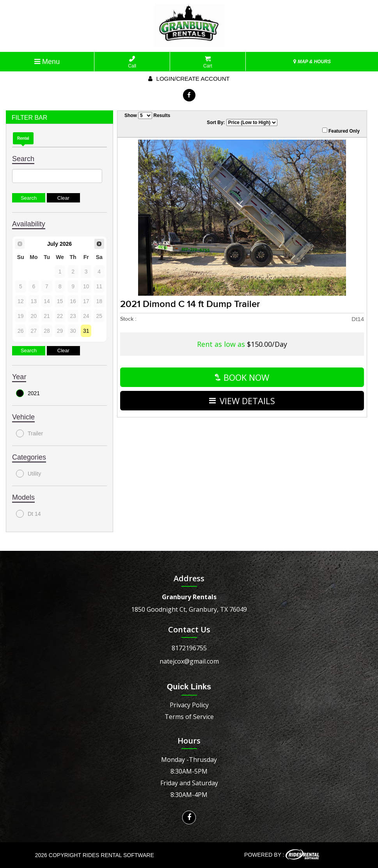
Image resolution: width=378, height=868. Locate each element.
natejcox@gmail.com (189, 661)
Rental (23, 138)
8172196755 (189, 648)
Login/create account (189, 79)
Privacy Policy (189, 705)
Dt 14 (28, 514)
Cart (208, 62)
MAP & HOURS (312, 62)
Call (132, 62)
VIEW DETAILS (242, 401)
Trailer (29, 433)
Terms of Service (189, 717)
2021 (28, 393)
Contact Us (189, 629)
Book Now (242, 377)
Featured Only (341, 131)
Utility (28, 474)
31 (86, 331)
